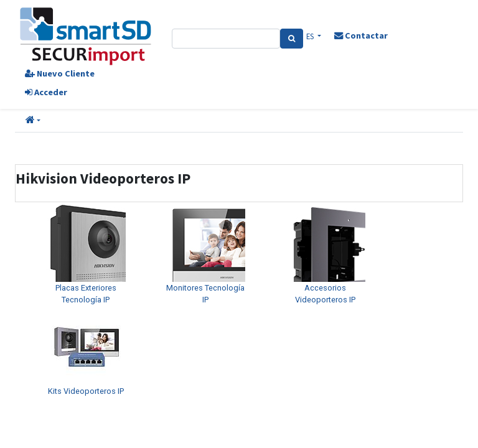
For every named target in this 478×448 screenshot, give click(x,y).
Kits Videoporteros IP (86, 391)
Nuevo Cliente (60, 73)
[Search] (292, 39)
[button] (33, 121)
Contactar (361, 35)
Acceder (46, 92)
